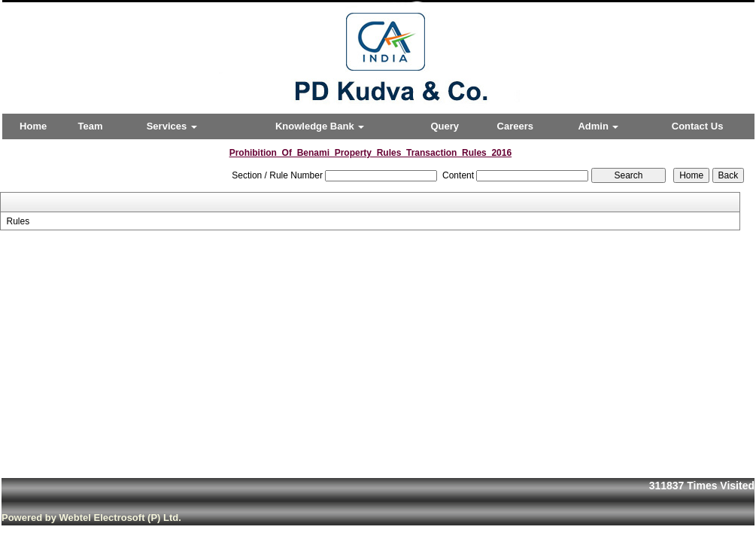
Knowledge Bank (320, 126)
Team (91, 126)
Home (33, 126)
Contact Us (698, 126)
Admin (598, 126)
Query (445, 126)
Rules (18, 221)
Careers (515, 126)
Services (172, 126)
